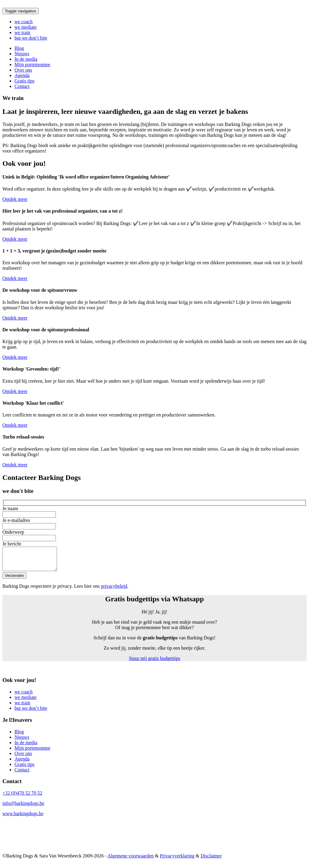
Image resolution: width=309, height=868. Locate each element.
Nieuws (22, 54)
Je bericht (154, 559)
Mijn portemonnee (32, 64)
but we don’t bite (31, 38)
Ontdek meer (15, 199)
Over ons (23, 70)
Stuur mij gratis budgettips (154, 663)
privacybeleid (114, 591)
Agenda (22, 75)
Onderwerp (154, 535)
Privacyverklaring (177, 860)
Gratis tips (24, 81)
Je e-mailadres (154, 524)
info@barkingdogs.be (23, 808)
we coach (24, 22)
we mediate (25, 27)
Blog (19, 48)
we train (22, 32)
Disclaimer (211, 860)
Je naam (154, 512)
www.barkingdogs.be (23, 818)
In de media (26, 59)
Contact (22, 86)
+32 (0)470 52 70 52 (22, 797)
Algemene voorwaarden (131, 860)
